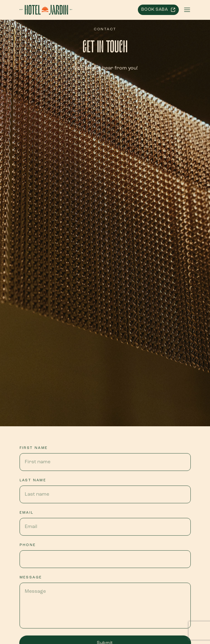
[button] (187, 10)
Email (27, 513)
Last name (33, 480)
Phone (28, 545)
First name (34, 448)
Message (31, 577)
